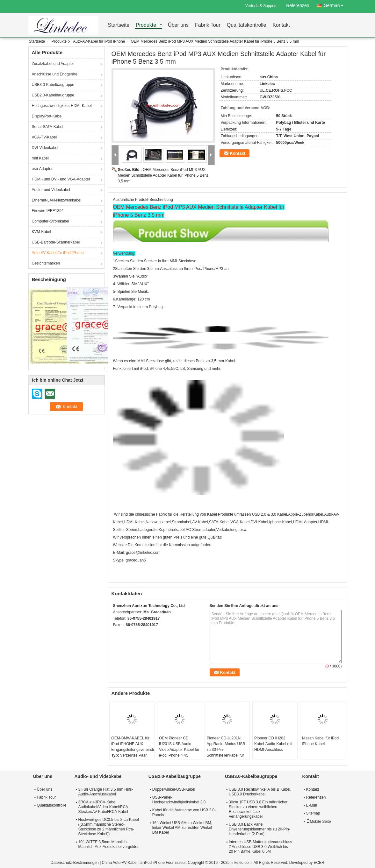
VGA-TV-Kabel (44, 137)
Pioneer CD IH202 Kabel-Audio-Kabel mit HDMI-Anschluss (273, 744)
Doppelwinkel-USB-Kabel (174, 789)
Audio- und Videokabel (51, 190)
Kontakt (281, 25)
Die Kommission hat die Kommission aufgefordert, (170, 545)
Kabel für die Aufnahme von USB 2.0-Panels (184, 812)
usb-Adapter (42, 169)
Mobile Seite (319, 822)
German (335, 4)
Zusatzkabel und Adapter (53, 64)
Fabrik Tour (208, 25)
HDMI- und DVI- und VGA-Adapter (61, 179)
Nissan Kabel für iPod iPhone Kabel (320, 741)
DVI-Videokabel (45, 148)
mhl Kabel (40, 158)
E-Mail (312, 805)
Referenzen (298, 5)
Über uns (178, 25)
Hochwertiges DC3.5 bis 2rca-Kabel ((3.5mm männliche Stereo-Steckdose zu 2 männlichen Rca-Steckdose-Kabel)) (109, 827)
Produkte (146, 25)
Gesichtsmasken (46, 263)
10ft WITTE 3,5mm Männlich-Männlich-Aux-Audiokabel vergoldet (108, 844)
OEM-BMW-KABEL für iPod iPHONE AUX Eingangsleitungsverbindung (133, 744)
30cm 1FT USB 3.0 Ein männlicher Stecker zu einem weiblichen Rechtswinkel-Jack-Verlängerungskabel (258, 809)
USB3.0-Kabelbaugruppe (53, 85)
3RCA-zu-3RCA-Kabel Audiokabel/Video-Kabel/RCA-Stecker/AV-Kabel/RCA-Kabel (104, 807)
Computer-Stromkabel (50, 221)
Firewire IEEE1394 (48, 211)
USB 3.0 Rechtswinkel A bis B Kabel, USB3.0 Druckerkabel (260, 792)
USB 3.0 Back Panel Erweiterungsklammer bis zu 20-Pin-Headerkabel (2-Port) (260, 829)
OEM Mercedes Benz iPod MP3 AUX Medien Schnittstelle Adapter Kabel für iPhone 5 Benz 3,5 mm (163, 175)
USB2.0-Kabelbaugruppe (53, 95)
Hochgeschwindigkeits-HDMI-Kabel (62, 106)
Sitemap (313, 813)
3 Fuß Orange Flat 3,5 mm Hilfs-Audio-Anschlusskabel (106, 792)
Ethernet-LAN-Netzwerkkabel (57, 200)
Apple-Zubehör (301, 514)
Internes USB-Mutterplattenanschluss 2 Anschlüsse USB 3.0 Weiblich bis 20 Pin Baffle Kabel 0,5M (260, 847)
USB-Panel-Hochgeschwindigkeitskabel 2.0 (179, 800)
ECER (319, 863)
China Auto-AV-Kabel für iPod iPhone (133, 863)
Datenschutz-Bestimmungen (75, 863)
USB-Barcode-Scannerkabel (56, 242)
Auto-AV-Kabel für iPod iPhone (99, 41)
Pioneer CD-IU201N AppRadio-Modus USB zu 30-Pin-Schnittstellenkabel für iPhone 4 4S (226, 750)
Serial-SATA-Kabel (48, 127)
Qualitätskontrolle (247, 25)
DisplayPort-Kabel (47, 116)
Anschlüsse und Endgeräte (55, 74)
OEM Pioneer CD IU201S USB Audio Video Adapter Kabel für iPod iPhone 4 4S (179, 747)
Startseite (119, 25)
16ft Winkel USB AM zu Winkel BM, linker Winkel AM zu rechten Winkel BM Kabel (182, 828)
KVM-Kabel (42, 232)
